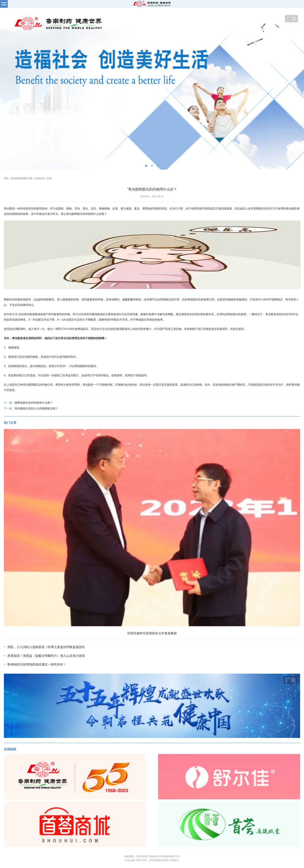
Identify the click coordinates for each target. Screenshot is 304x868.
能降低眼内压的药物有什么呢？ (34, 403)
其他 (49, 178)
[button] (146, 166)
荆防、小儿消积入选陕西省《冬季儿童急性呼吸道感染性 (46, 647)
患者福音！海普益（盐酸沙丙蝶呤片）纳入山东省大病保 (46, 656)
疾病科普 (40, 178)
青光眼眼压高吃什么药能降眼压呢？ (36, 408)
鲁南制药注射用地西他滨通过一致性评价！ (37, 664)
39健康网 (129, 856)
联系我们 (174, 860)
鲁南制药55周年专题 (22, 178)
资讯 (6, 178)
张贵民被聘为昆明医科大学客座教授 (152, 633)
